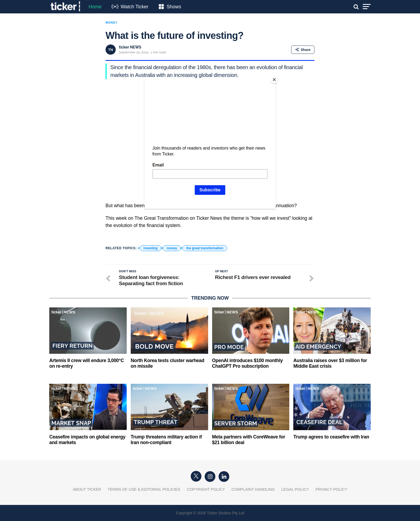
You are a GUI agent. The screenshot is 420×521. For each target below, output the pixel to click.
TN (111, 50)
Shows (174, 7)
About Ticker (87, 489)
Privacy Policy (331, 489)
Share (303, 50)
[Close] (274, 80)
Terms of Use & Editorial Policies (144, 489)
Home (95, 7)
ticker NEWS (130, 47)
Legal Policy (295, 489)
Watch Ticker (134, 7)
